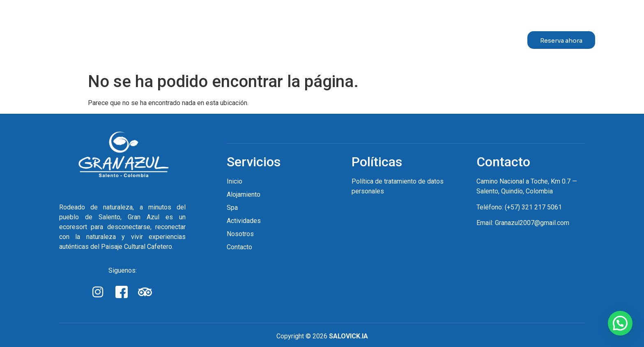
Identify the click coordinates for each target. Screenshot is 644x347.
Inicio (208, 37)
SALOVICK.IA (348, 336)
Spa (320, 37)
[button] (620, 323)
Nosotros (428, 37)
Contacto (482, 37)
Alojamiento (266, 37)
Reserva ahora (561, 40)
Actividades (370, 37)
